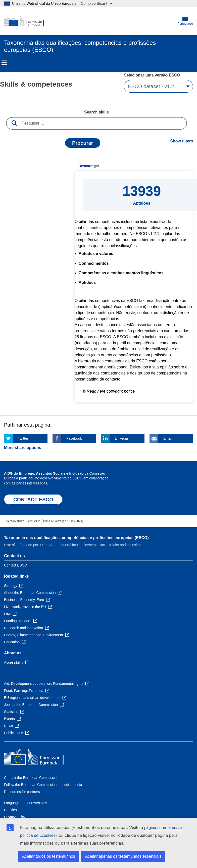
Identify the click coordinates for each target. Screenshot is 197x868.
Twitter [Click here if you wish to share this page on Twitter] (23, 438)
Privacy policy (15, 817)
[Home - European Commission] (28, 21)
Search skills (96, 112)
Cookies (10, 810)
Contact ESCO (16, 565)
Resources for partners (22, 792)
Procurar (83, 143)
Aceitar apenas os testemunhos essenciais (123, 856)
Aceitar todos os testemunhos (49, 856)
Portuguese (185, 21)
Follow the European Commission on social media (43, 785)
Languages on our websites (26, 803)
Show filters (182, 141)
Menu (4, 63)
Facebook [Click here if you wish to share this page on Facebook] (74, 438)
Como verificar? (97, 3)
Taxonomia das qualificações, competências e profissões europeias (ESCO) (76, 538)
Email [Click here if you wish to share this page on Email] (168, 438)
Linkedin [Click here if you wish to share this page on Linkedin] (121, 438)
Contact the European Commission (31, 778)
